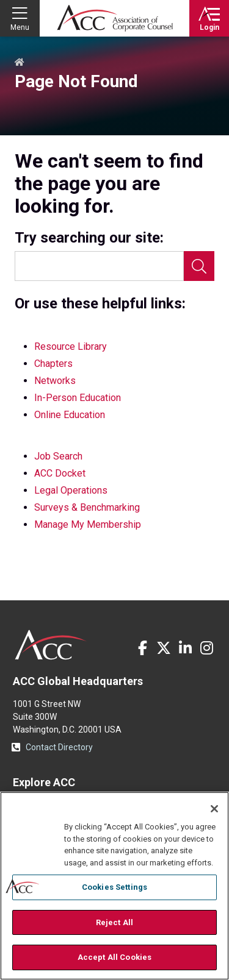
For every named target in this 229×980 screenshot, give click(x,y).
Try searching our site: (89, 238)
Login (209, 27)
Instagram (206, 648)
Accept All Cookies (114, 957)
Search (199, 266)
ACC (51, 645)
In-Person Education (78, 398)
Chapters (53, 364)
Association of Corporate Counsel (115, 18)
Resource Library (71, 346)
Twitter (164, 648)
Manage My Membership (88, 524)
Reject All (114, 922)
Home (20, 63)
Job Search (58, 456)
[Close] (214, 809)
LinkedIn (185, 648)
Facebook (142, 648)
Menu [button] (20, 27)
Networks (55, 381)
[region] (114, 886)
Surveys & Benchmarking (87, 507)
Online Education (70, 415)
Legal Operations (71, 490)
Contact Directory (59, 747)
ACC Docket (60, 473)
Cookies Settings (114, 887)
